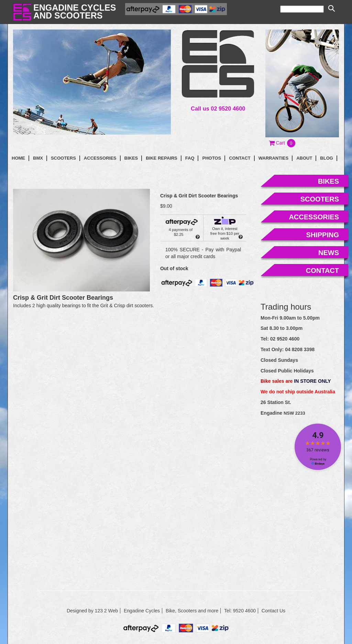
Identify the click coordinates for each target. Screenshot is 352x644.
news (329, 253)
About (304, 158)
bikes (328, 181)
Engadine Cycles (142, 611)
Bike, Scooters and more (192, 611)
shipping (322, 235)
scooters (320, 199)
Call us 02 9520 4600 (218, 108)
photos (212, 158)
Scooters (63, 158)
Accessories (100, 158)
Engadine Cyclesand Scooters (75, 11)
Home (18, 158)
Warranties (273, 158)
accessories (314, 217)
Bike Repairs (162, 158)
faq (190, 158)
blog (327, 158)
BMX (38, 158)
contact (240, 158)
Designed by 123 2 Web (92, 611)
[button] (282, 143)
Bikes (131, 158)
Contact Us (273, 611)
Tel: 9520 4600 (240, 611)
